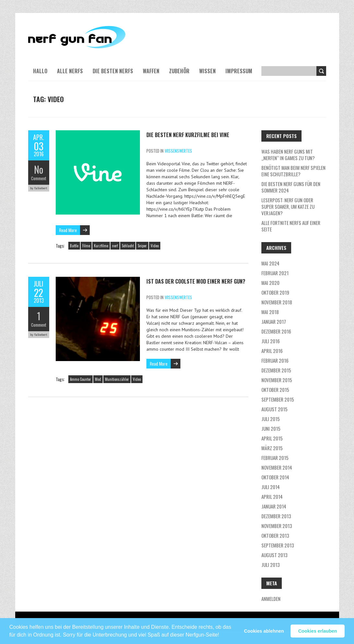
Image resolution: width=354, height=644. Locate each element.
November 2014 (277, 467)
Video (155, 246)
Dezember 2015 (276, 370)
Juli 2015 (271, 419)
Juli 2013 (271, 565)
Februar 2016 (275, 360)
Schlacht (128, 246)
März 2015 (272, 448)
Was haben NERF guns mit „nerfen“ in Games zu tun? (288, 155)
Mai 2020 (270, 283)
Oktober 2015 (275, 390)
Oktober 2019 (275, 292)
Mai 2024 (270, 263)
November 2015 (277, 380)
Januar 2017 (274, 322)
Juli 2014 (271, 487)
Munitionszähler (117, 379)
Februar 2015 (275, 458)
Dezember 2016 (276, 331)
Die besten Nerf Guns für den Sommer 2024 (291, 187)
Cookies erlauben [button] (318, 631)
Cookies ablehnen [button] (264, 631)
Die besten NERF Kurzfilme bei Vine (188, 135)
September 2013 (278, 545)
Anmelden (271, 599)
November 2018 (277, 302)
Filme (86, 246)
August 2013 (274, 555)
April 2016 (272, 351)
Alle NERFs (70, 71)
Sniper (142, 246)
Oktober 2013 (275, 535)
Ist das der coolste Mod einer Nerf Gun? (196, 281)
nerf (115, 246)
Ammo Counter (80, 379)
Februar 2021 (275, 273)
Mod (98, 379)
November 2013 (277, 526)
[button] (222, 632)
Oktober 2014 (275, 477)
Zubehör (179, 71)
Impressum (239, 71)
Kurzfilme (101, 246)
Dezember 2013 (276, 516)
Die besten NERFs (113, 71)
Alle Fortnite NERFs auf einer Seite (291, 226)
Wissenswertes (178, 151)
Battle (74, 246)
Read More (68, 230)
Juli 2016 (271, 341)
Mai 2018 (270, 312)
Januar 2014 (274, 506)
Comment (39, 178)
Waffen (151, 71)
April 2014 (272, 497)
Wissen (207, 71)
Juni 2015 (271, 428)
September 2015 (278, 399)
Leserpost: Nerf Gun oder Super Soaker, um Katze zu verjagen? (288, 206)
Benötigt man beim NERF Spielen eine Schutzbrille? (293, 171)
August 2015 (274, 409)
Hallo (40, 71)
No (39, 169)
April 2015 (272, 438)
